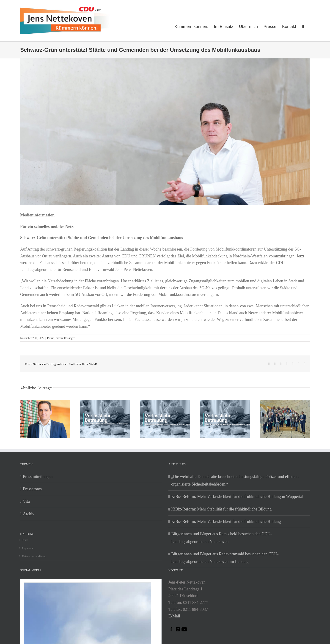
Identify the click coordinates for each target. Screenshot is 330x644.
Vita (26, 501)
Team (25, 540)
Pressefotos (32, 489)
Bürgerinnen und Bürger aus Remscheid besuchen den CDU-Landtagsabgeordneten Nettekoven (221, 538)
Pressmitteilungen (65, 338)
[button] (303, 26)
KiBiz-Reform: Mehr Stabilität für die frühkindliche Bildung (221, 509)
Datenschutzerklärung (34, 556)
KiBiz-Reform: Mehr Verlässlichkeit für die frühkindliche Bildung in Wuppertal (237, 497)
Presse (51, 338)
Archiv (29, 514)
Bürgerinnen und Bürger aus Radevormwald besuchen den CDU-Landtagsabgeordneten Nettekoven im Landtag (225, 558)
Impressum (28, 548)
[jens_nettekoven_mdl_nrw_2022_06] (165, 155)
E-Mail (174, 616)
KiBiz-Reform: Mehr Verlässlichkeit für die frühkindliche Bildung (226, 521)
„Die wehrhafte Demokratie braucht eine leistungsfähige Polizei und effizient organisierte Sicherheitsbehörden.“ (235, 480)
